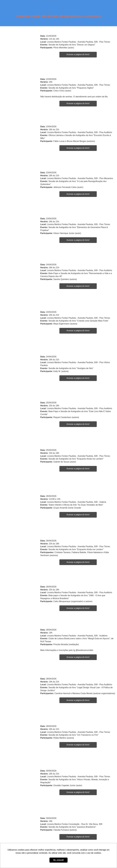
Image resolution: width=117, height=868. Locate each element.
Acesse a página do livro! (78, 54)
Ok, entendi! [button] (58, 860)
